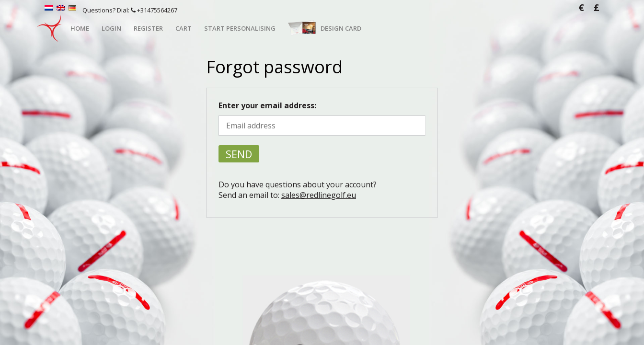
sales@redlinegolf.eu (319, 195)
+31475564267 (154, 10)
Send (239, 154)
